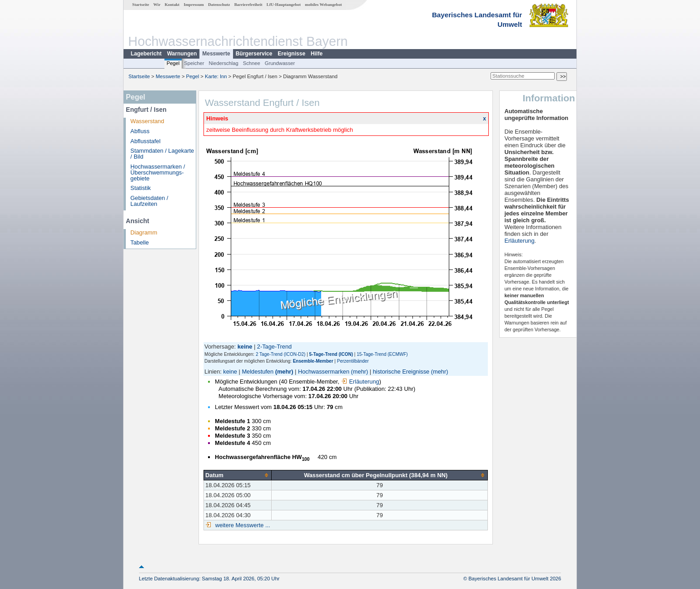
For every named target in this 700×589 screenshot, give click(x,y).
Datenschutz (219, 5)
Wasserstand (147, 121)
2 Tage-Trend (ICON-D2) (280, 354)
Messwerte (216, 54)
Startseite (141, 5)
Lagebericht (146, 54)
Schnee (252, 63)
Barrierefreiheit (248, 5)
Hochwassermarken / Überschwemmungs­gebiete (158, 172)
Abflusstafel (145, 141)
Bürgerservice (254, 54)
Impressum (194, 5)
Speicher (194, 63)
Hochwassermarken (324, 372)
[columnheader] (238, 475)
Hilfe (317, 54)
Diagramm (144, 232)
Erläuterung (360, 382)
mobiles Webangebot (323, 5)
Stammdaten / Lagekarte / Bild (162, 154)
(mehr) (284, 372)
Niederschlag (223, 63)
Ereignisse (291, 54)
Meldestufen (258, 372)
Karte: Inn (216, 76)
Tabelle (140, 242)
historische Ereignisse (401, 372)
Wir (157, 5)
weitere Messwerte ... (242, 525)
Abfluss (140, 131)
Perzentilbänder (353, 361)
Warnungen (182, 54)
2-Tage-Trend (274, 347)
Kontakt (172, 5)
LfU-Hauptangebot (284, 5)
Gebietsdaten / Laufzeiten (149, 201)
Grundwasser (280, 63)
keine (230, 372)
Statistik (141, 188)
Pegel (173, 63)
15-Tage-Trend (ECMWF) (382, 354)
